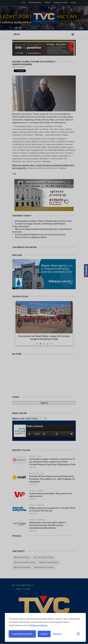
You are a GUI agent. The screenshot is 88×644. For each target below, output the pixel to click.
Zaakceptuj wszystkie (22, 634)
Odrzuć (44, 634)
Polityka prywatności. (38, 625)
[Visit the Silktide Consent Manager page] (78, 634)
